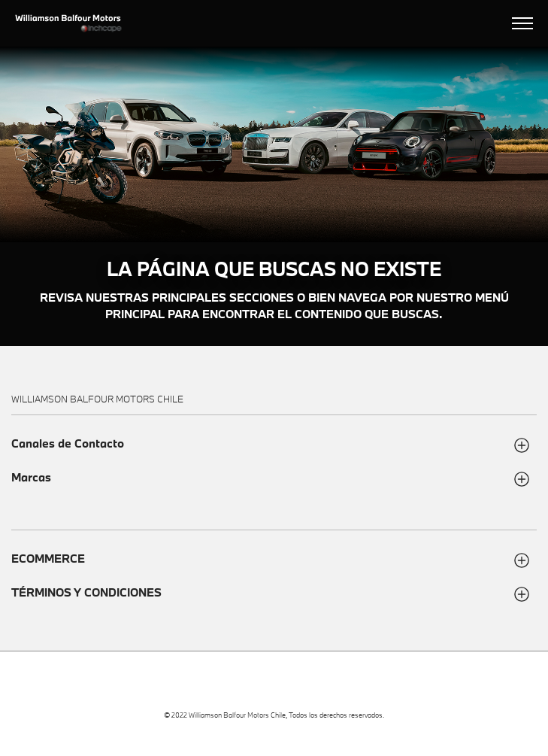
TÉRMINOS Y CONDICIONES (86, 592)
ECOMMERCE (48, 559)
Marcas (31, 477)
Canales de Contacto (68, 443)
